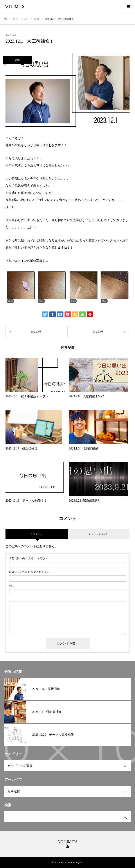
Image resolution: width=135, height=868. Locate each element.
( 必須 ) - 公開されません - (30, 572)
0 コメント (36, 534)
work (18, 60)
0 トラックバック (98, 534)
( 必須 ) (28, 558)
